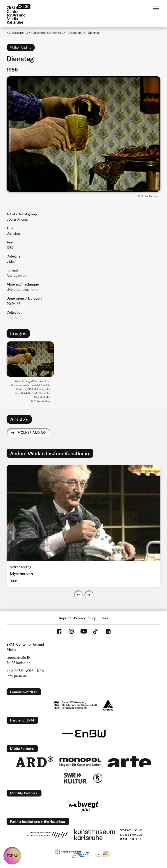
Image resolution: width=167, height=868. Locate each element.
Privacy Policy (85, 618)
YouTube (84, 631)
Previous (78, 595)
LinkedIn (108, 631)
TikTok (96, 631)
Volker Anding (32, 432)
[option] (32, 374)
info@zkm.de (17, 676)
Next (89, 595)
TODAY (12, 856)
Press (104, 618)
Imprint (65, 618)
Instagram (71, 631)
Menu (156, 8)
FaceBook (59, 631)
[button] (83, 134)
